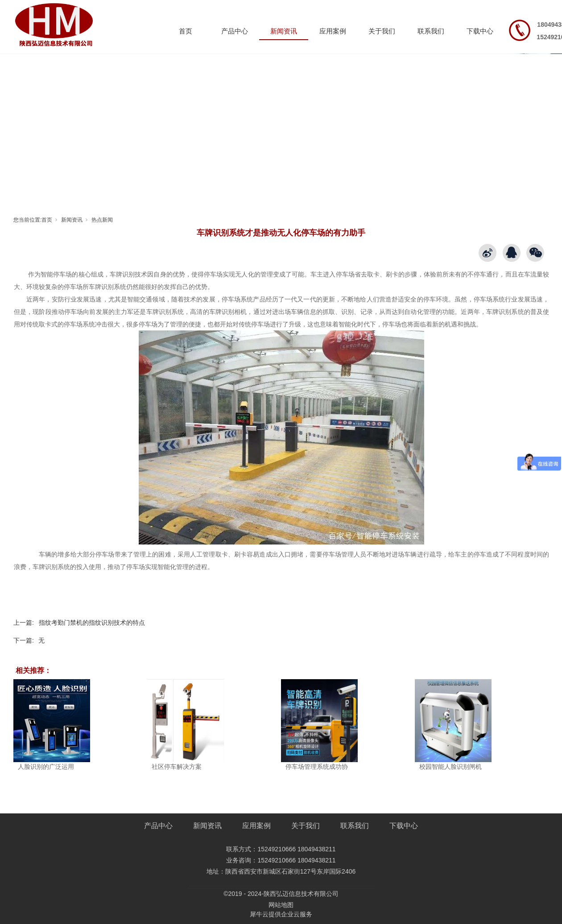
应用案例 (333, 31)
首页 (186, 31)
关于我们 (382, 31)
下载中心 (480, 31)
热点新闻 (102, 220)
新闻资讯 (284, 31)
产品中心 (235, 31)
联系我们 (431, 31)
